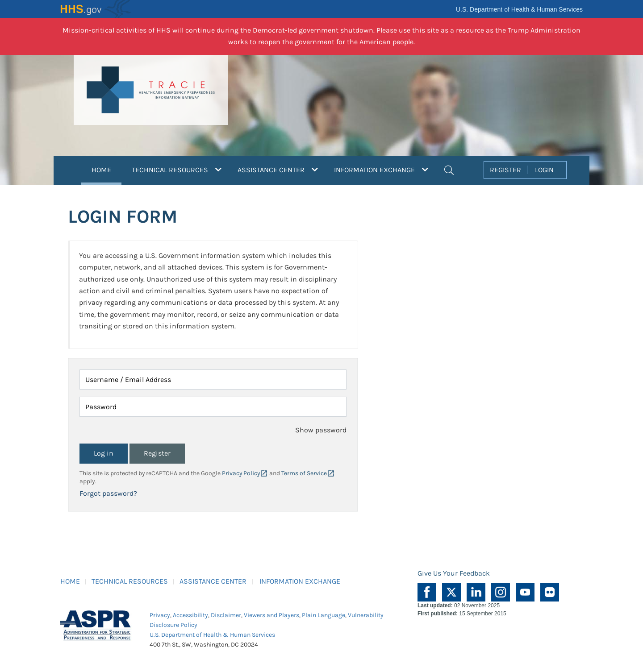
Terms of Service (304, 473)
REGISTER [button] (505, 170)
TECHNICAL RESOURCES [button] (177, 170)
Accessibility (190, 615)
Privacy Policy (241, 473)
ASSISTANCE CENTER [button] (278, 170)
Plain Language (324, 615)
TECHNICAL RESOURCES (130, 581)
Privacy (160, 615)
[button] (449, 169)
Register (157, 453)
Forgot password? (108, 493)
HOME (106, 169)
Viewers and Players (271, 615)
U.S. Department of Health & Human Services (519, 9)
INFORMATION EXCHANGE (300, 581)
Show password (321, 430)
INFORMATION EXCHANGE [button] (381, 170)
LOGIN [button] (544, 170)
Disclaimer (226, 615)
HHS (96, 9)
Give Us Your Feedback (454, 573)
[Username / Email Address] (213, 380)
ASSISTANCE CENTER (213, 581)
